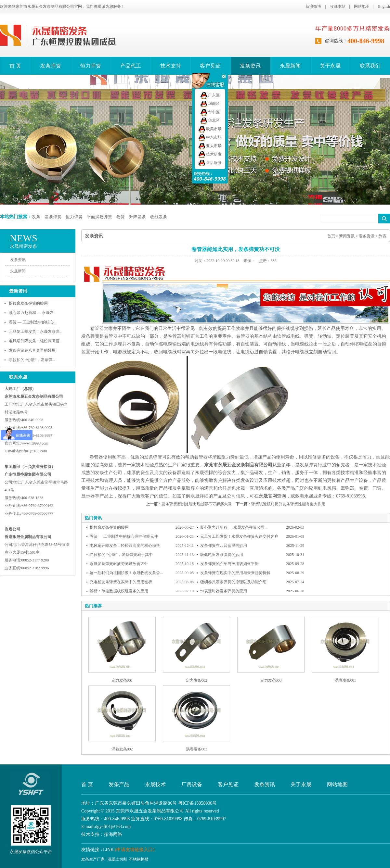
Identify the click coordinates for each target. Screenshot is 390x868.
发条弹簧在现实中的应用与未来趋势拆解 (235, 573)
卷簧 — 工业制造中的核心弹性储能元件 (124, 536)
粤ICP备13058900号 (198, 803)
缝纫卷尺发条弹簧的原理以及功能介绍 (233, 582)
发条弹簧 (51, 66)
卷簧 (121, 217)
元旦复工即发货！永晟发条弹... (36, 332)
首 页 (15, 66)
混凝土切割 (117, 859)
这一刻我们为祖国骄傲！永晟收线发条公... (126, 573)
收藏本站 (338, 6)
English (384, 6)
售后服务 (210, 163)
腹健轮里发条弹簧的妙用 (222, 555)
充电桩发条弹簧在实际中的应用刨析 (121, 582)
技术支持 (171, 66)
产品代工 (131, 66)
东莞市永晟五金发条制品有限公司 (238, 465)
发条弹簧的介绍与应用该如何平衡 (229, 564)
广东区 (210, 95)
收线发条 (159, 217)
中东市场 (210, 137)
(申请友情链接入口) (135, 850)
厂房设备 (192, 784)
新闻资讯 (347, 236)
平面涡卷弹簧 (99, 217)
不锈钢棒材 (139, 859)
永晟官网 (268, 496)
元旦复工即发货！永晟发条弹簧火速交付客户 (239, 536)
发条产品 (119, 784)
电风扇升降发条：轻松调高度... (36, 341)
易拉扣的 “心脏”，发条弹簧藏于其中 (121, 555)
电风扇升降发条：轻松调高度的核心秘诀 (125, 546)
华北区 (210, 120)
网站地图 (362, 6)
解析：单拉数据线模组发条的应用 (119, 591)
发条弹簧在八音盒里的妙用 (32, 350)
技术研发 (210, 154)
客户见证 (210, 66)
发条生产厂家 (93, 859)
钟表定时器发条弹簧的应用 (224, 591)
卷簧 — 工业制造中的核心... (33, 322)
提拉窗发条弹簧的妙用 (28, 303)
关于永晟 (330, 66)
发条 (36, 217)
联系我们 (370, 66)
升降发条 (137, 217)
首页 (331, 236)
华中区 (210, 112)
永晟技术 (155, 784)
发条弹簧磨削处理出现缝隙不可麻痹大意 (197, 504)
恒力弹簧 (91, 66)
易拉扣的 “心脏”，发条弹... (32, 360)
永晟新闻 (290, 66)
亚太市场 (210, 146)
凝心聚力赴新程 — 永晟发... (33, 313)
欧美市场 (210, 129)
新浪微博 (313, 6)
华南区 (210, 104)
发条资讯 (250, 66)
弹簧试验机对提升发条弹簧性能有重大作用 (288, 504)
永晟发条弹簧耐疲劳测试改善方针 (119, 564)
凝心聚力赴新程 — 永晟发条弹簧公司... (234, 527)
